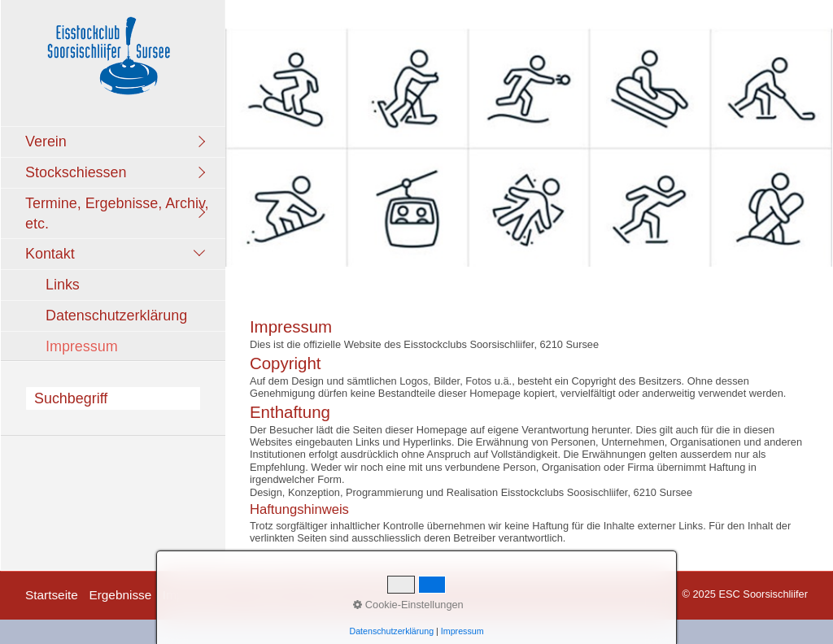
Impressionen (200, 595)
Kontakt (50, 254)
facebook (382, 595)
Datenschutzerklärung (116, 315)
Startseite (52, 595)
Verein (46, 141)
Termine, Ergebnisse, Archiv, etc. (117, 213)
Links (63, 285)
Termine (271, 595)
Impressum (82, 346)
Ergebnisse (120, 595)
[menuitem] (117, 141)
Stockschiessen (76, 172)
